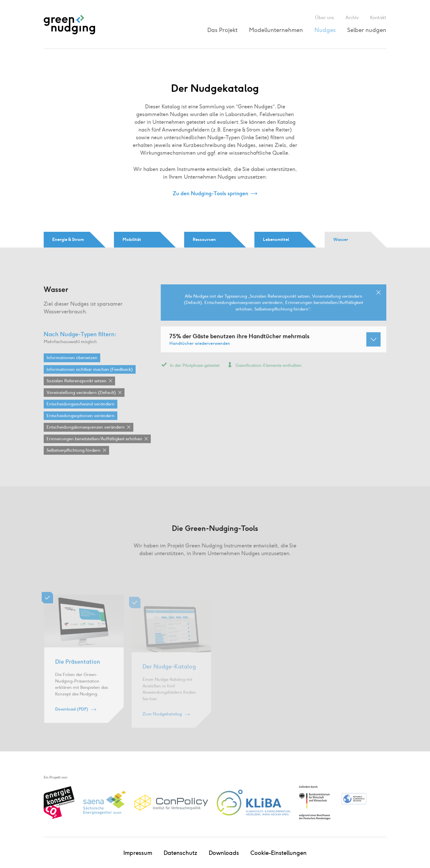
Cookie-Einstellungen (279, 853)
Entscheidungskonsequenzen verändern (86, 436)
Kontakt (378, 18)
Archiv (352, 18)
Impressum (138, 853)
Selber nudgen (367, 30)
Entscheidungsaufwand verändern (81, 413)
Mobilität (132, 240)
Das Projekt (222, 30)
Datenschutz (180, 853)
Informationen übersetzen (72, 366)
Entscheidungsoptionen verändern (81, 424)
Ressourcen (204, 240)
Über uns (324, 18)
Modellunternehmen (276, 30)
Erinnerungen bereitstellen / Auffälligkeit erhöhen (94, 447)
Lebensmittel (276, 240)
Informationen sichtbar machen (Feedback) (90, 378)
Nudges (325, 30)
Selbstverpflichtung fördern (74, 459)
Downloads (224, 853)
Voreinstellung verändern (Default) (81, 401)
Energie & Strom (68, 240)
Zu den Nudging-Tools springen (210, 194)
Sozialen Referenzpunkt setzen (77, 390)
